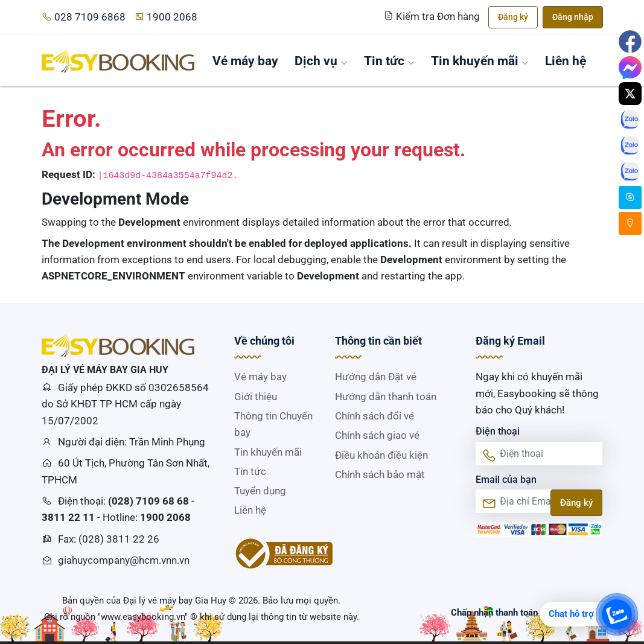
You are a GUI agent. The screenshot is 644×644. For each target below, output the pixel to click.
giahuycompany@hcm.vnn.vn (124, 560)
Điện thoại (498, 431)
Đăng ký (513, 17)
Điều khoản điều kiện (381, 455)
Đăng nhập (573, 17)
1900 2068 (166, 17)
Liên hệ (566, 61)
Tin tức (389, 61)
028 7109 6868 (84, 17)
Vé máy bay (245, 61)
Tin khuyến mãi (480, 61)
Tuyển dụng (260, 491)
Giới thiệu (256, 397)
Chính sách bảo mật (380, 474)
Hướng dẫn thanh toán (386, 397)
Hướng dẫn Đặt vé (376, 377)
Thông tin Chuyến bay (273, 424)
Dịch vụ (321, 61)
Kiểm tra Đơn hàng (433, 16)
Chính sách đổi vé (375, 416)
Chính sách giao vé (377, 435)
